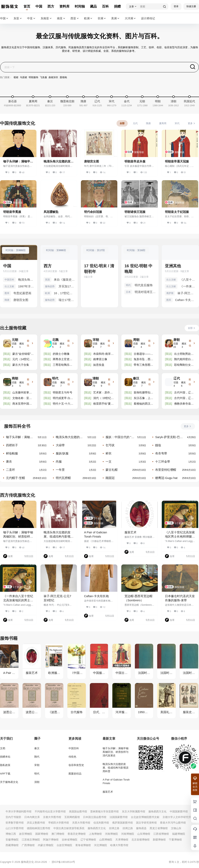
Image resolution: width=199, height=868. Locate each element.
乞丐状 (110, 445)
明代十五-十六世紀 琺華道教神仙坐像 (63, 404)
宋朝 (37, 765)
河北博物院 (100, 845)
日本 (128, 292)
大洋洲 (130, 18)
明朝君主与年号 (63, 392)
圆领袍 (63, 77)
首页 (27, 6)
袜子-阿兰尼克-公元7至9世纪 (187, 293)
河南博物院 (111, 834)
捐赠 (117, 6)
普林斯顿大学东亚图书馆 (104, 811)
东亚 (18, 18)
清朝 (37, 782)
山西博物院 (106, 840)
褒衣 (9, 462)
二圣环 (10, 470)
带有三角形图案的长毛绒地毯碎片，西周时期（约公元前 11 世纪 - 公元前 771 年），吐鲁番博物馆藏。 (144, 365)
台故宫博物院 (64, 845)
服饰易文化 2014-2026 (33, 862)
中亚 (31, 18)
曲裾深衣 (53, 77)
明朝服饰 (33, 77)
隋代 (37, 757)
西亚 (75, 18)
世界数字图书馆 (15, 823)
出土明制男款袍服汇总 (184, 354)
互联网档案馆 (72, 817)
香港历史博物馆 (77, 834)
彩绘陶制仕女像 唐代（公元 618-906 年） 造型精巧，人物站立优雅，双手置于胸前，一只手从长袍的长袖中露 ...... (184, 365)
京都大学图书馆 (52, 817)
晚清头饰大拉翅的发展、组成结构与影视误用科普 (26, 280)
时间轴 (80, 6)
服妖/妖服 (62, 453)
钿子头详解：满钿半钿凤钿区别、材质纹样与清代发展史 (19, 437)
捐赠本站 (5, 757)
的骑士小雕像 (61, 354)
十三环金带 (163, 462)
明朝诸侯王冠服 (135, 212)
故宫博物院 (26, 834)
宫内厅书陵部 (13, 817)
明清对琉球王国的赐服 (145, 292)
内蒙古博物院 (46, 845)
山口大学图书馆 (15, 828)
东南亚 (46, 18)
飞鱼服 (43, 77)
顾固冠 (110, 478)
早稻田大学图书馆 (59, 823)
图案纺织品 (75, 774)
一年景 (60, 470)
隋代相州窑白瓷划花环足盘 (184, 359)
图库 (7, 293)
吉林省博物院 (70, 840)
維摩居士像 (100, 359)
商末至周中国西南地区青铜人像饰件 (22, 404)
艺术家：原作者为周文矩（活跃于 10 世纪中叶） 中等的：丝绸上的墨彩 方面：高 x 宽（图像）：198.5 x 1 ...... (104, 393)
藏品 (93, 6)
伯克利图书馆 (101, 823)
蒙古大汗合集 (21, 365)
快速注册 (191, 6)
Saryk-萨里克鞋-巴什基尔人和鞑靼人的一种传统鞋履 (169, 437)
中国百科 (9, 280)
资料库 (64, 6)
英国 (47, 280)
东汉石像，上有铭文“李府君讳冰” (144, 398)
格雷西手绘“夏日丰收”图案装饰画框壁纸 (103, 404)
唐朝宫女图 (92, 161)
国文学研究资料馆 (146, 823)
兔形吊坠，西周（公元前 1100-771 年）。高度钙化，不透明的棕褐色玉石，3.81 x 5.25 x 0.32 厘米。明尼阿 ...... (144, 359)
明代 (128, 285)
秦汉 (37, 748)
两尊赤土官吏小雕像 (63, 359)
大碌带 (60, 445)
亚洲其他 (173, 266)
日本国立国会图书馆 (95, 817)
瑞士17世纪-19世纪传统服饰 (67, 300)
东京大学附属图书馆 (134, 811)
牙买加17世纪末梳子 (67, 286)
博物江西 (11, 834)
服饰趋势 (50, 286)
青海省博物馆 (83, 845)
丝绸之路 (114, 828)
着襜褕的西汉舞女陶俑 (143, 404)
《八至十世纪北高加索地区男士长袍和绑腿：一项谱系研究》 (188, 280)
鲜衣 (109, 453)
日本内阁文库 (32, 817)
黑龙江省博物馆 (159, 828)
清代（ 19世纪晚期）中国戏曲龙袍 (103, 398)
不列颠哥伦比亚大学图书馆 (50, 811)
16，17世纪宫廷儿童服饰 (64, 293)
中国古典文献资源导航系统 (69, 828)
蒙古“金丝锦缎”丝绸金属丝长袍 (23, 354)
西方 (51, 6)
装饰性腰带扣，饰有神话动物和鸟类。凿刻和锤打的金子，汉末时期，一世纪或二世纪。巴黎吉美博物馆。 (143, 393)
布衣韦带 (161, 453)
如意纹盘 (99, 365)
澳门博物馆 (58, 834)
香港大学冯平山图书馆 (173, 823)
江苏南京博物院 (31, 840)
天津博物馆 (122, 840)
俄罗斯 (170, 293)
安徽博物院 (12, 840)
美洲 (116, 18)
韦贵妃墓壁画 (22, 293)
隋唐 (7, 300)
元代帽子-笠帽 (15, 478)
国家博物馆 (42, 834)
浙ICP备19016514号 (63, 862)
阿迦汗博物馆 (51, 840)
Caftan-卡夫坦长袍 (186, 300)
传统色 (72, 757)
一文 (109, 462)
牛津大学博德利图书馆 (19, 811)
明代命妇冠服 (93, 212)
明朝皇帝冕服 (12, 212)
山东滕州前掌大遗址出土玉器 (22, 393)
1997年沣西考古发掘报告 (26, 286)
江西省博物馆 (161, 834)
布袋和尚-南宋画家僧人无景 (103, 354)
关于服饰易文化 (9, 782)
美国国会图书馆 (78, 811)
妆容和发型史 (76, 765)
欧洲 (88, 18)
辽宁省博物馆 (88, 840)
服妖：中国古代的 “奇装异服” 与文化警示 (120, 437)
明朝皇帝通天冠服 (177, 161)
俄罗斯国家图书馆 (123, 823)
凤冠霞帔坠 (51, 212)
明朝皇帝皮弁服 (135, 161)
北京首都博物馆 (141, 840)
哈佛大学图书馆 (119, 845)
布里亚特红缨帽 (166, 470)
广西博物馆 (28, 845)
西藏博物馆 (12, 845)
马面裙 (24, 77)
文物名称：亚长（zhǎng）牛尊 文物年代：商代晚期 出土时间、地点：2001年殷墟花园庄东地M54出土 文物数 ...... (23, 398)
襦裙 (16, 77)
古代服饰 (76, 712)
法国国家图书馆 (119, 817)
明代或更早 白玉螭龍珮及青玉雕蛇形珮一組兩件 (63, 398)
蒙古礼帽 (112, 470)
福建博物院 (179, 834)
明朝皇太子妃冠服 (177, 212)
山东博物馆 (144, 834)
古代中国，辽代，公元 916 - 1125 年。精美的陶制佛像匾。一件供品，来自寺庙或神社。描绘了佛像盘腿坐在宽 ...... (185, 393)
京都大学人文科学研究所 (177, 817)
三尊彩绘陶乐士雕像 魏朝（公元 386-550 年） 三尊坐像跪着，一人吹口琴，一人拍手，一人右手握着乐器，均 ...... (63, 365)
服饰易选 (141, 828)
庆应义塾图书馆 (36, 823)
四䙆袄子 (12, 445)
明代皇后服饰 (144, 285)
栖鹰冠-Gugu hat (166, 478)
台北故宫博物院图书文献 (145, 817)
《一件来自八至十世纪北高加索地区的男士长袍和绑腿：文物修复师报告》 (188, 286)
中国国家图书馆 (179, 811)
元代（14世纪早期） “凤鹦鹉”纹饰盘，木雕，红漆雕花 (22, 359)
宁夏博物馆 (175, 840)
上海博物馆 (95, 834)
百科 (105, 6)
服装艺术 (130, 532)
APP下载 (5, 774)
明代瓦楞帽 (63, 478)
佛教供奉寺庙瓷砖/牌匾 (184, 404)
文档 (3, 748)
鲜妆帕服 (12, 453)
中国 (39, 6)
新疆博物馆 (159, 840)
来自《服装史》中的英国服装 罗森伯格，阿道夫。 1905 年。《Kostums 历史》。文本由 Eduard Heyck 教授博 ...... (64, 280)
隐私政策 (5, 765)
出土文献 (9, 286)
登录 (176, 6)
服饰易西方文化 (157, 811)
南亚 (61, 18)
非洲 (102, 18)
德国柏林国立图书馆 (39, 828)
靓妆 (158, 445)
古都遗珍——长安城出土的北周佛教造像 (143, 354)
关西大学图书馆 (81, 823)
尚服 (59, 462)
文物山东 (176, 828)
